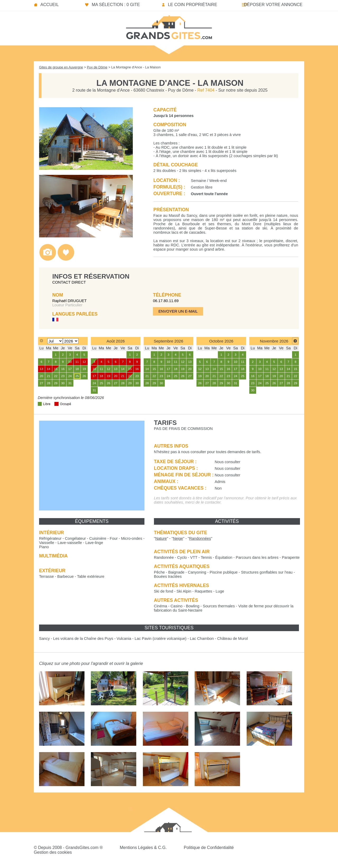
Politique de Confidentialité (209, 848)
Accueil (50, 5)
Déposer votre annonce (273, 5)
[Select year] (71, 341)
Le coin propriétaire (193, 5)
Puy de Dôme (97, 67)
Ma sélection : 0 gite (116, 5)
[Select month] (55, 341)
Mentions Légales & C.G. (143, 848)
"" (161, 538)
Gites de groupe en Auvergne (61, 67)
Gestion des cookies (53, 852)
